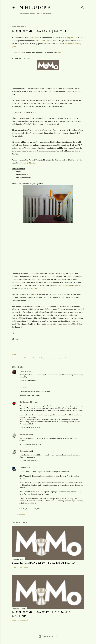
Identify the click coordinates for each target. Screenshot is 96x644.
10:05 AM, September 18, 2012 (30, 444)
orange (59, 358)
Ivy (32, 103)
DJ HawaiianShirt (27, 402)
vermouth (72, 358)
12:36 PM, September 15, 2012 (30, 381)
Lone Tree (77, 103)
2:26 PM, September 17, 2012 (30, 427)
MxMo (54, 358)
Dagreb (23, 468)
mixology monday (44, 358)
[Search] (82, 7)
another (78, 285)
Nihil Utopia (35, 7)
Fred (60, 52)
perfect (65, 358)
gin (36, 358)
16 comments (23, 567)
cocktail (31, 358)
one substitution (65, 285)
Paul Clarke (33, 38)
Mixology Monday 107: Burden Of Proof (43, 562)
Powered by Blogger (48, 636)
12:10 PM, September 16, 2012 (30, 395)
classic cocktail (22, 358)
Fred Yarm (40, 41)
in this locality (32, 288)
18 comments (23, 621)
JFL (21, 388)
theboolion (24, 434)
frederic (23, 371)
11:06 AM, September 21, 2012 (30, 461)
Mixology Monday (70, 38)
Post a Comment (19, 514)
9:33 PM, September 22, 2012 (30, 509)
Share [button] (14, 354)
